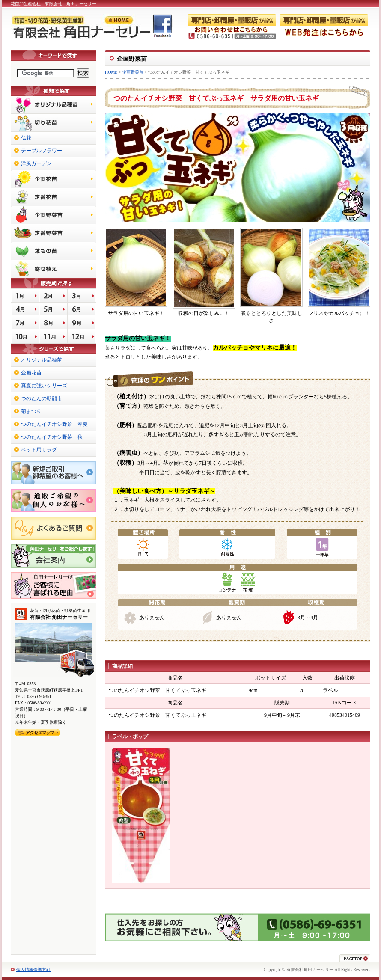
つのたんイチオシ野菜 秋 (52, 437)
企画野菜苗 (133, 72)
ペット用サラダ (39, 450)
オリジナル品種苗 (42, 360)
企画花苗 (31, 373)
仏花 (26, 138)
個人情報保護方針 (33, 970)
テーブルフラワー (42, 151)
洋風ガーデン (36, 163)
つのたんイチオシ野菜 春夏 (54, 424)
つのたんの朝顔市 (42, 398)
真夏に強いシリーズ (44, 386)
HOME (111, 72)
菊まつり (31, 411)
